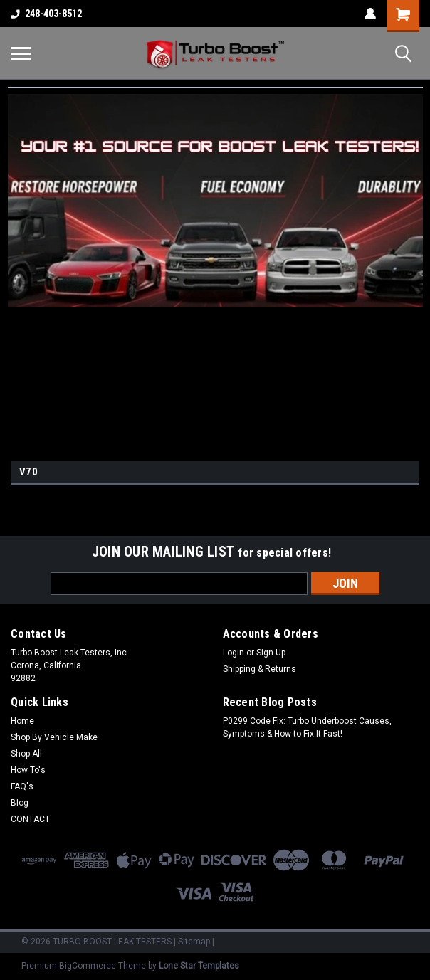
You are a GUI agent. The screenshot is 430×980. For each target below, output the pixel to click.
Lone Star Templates (199, 966)
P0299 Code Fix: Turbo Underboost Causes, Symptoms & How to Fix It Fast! (307, 727)
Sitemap (194, 942)
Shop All (26, 754)
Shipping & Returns (259, 669)
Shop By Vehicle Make (54, 737)
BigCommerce (88, 966)
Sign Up (271, 653)
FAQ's (22, 786)
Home (22, 721)
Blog (20, 803)
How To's (28, 770)
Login (234, 653)
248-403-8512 (46, 14)
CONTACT (30, 819)
